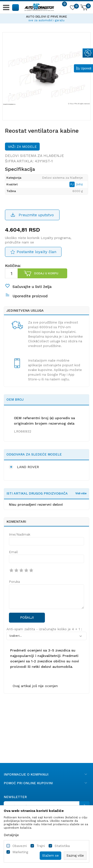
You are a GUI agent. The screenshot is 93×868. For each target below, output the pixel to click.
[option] (46, 18)
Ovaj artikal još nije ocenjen (35, 686)
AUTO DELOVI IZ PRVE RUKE (46, 17)
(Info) (79, 184)
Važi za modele (22, 147)
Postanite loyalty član (36, 252)
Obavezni (20, 846)
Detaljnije (11, 835)
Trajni (41, 846)
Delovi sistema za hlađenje (34, 156)
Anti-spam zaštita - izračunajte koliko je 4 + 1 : (44, 629)
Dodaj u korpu (46, 273)
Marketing (20, 852)
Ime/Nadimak (20, 534)
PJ (73, 184)
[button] (16, 7)
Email (13, 552)
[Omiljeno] (72, 8)
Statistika (62, 846)
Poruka (14, 582)
